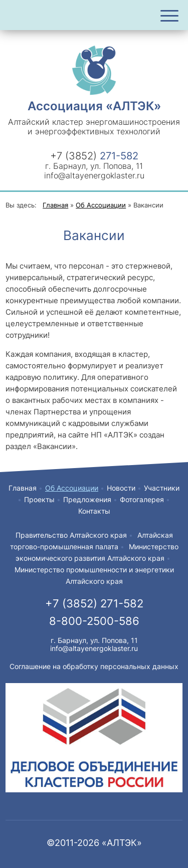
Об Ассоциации (72, 488)
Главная (23, 488)
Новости (121, 488)
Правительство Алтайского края (71, 535)
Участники (162, 488)
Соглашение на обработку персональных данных (94, 666)
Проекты (39, 499)
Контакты (94, 511)
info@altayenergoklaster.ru (94, 175)
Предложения (87, 499)
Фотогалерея (142, 499)
